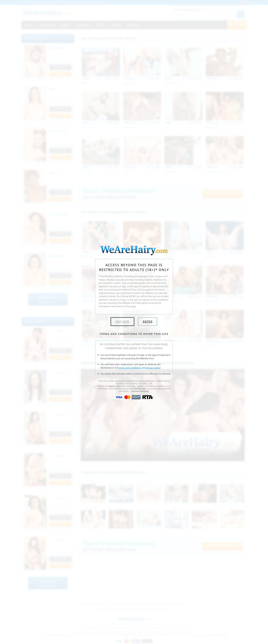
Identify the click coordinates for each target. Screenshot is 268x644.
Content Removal (140, 391)
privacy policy (153, 368)
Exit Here (122, 322)
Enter (148, 322)
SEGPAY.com (140, 389)
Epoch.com (114, 386)
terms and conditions (130, 368)
